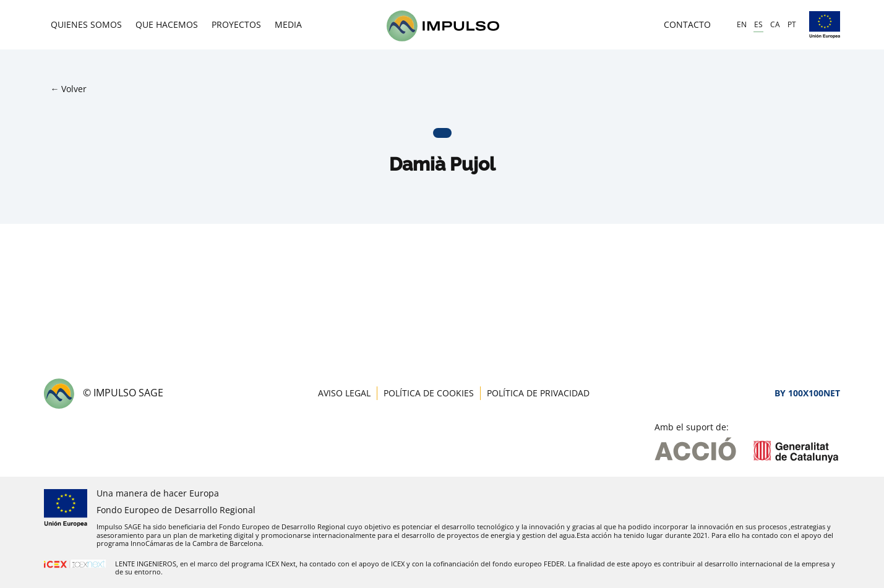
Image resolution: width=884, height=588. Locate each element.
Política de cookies (429, 393)
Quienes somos (86, 24)
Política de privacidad (538, 393)
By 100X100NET (807, 393)
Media (288, 24)
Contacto (687, 24)
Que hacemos (167, 24)
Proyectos (236, 24)
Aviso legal (344, 393)
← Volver (68, 89)
